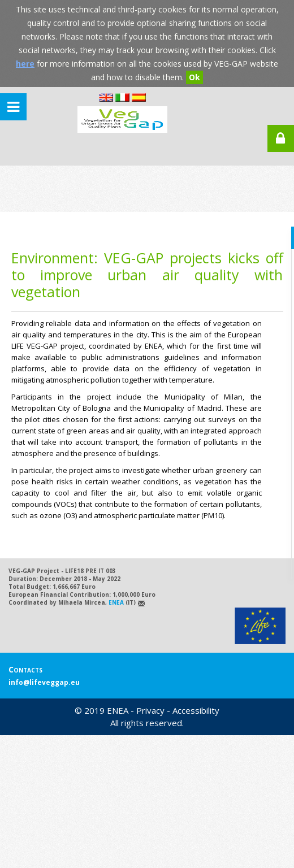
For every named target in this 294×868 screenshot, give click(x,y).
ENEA (116, 602)
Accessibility (196, 710)
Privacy (150, 710)
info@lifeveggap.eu (44, 682)
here (25, 64)
